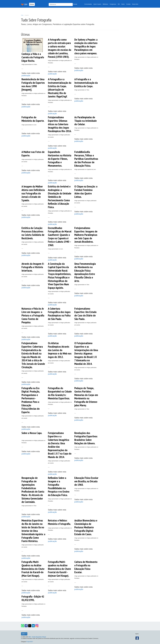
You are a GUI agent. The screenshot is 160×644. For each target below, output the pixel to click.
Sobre (123, 4)
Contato (128, 4)
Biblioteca (105, 4)
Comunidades (88, 4)
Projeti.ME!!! (30, 642)
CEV (24, 634)
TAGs (22, 15)
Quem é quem (97, 4)
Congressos (113, 4)
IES (119, 4)
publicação (26, 76)
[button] (23, 626)
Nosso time (135, 4)
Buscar (75, 4)
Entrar (32, 4)
